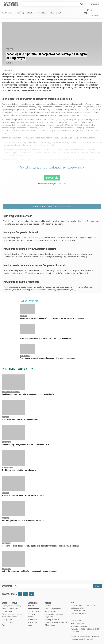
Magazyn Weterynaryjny (11, 606)
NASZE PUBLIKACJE (9, 603)
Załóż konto (62, 184)
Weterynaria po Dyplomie (12, 614)
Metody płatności (52, 619)
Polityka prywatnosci (53, 608)
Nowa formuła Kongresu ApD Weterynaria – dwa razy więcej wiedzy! (46, 338)
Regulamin (49, 617)
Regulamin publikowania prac (56, 622)
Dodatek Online (8, 622)
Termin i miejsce (34, 611)
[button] (8, 13)
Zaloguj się (52, 178)
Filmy (53, 13)
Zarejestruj (95, 15)
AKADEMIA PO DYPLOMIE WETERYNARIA (33, 606)
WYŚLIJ (98, 586)
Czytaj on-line (7, 611)
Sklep (58, 13)
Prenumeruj (94, 4)
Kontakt (48, 606)
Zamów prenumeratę (10, 608)
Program (31, 614)
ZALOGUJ (93, 10)
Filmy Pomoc (50, 625)
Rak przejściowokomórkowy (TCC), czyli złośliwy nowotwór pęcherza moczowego (52, 318)
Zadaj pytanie (50, 611)
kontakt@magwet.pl (79, 626)
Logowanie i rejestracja (54, 614)
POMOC (48, 603)
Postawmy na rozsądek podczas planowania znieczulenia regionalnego (48, 358)
